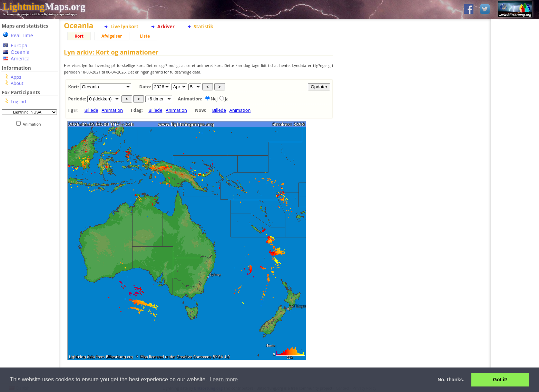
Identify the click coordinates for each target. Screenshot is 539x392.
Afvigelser (112, 36)
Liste (145, 36)
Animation (33, 124)
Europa (19, 45)
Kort (79, 36)
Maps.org (44, 7)
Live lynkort (124, 26)
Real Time (22, 35)
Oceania (20, 52)
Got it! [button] (500, 380)
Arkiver (166, 26)
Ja (227, 99)
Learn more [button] (224, 379)
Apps (16, 77)
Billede (91, 110)
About (17, 83)
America (20, 58)
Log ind (18, 101)
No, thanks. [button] (451, 380)
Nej (214, 99)
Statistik (203, 26)
